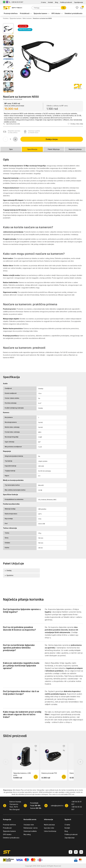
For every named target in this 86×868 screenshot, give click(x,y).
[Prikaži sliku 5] (8, 75)
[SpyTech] (12, 8)
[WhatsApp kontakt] (4, 2)
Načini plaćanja (49, 825)
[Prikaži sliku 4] (8, 64)
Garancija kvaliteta (30, 831)
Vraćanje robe (29, 825)
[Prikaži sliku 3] (8, 52)
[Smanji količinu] (5, 139)
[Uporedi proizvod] (11, 124)
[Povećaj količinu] (15, 139)
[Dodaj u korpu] (36, 777)
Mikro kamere (27, 18)
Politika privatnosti (66, 2)
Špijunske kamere (40, 13)
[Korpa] (82, 8)
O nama (43, 2)
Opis (11, 149)
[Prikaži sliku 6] (8, 87)
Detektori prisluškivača (74, 13)
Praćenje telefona (11, 13)
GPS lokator (56, 13)
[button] (50, 57)
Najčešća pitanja (75, 149)
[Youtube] (81, 852)
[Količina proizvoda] (10, 139)
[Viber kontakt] (7, 2)
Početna (6, 18)
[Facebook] (70, 852)
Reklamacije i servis (31, 828)
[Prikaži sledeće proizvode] (80, 762)
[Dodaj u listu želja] (75, 124)
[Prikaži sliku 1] (8, 29)
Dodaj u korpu (52, 139)
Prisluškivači (25, 13)
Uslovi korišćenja (50, 831)
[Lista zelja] (77, 8)
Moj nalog (27, 834)
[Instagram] (76, 852)
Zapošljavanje (79, 2)
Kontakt (50, 2)
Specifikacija (32, 149)
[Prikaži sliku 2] (8, 40)
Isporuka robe (49, 828)
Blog (57, 2)
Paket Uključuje (54, 149)
